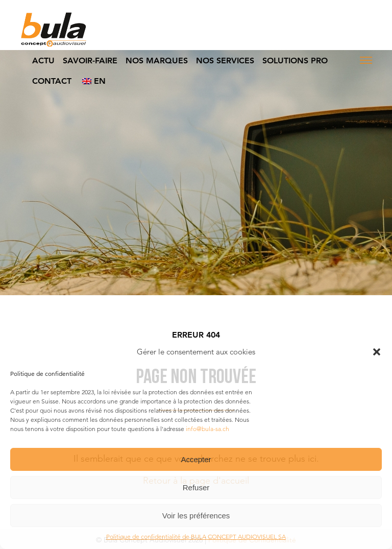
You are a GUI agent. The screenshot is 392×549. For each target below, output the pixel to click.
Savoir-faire (90, 61)
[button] (377, 352)
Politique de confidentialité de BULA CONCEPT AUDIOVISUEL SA (196, 536)
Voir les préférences (196, 516)
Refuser (196, 487)
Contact (52, 81)
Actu (43, 61)
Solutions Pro (295, 61)
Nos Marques (157, 61)
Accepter (196, 459)
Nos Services (225, 61)
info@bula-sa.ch (207, 429)
